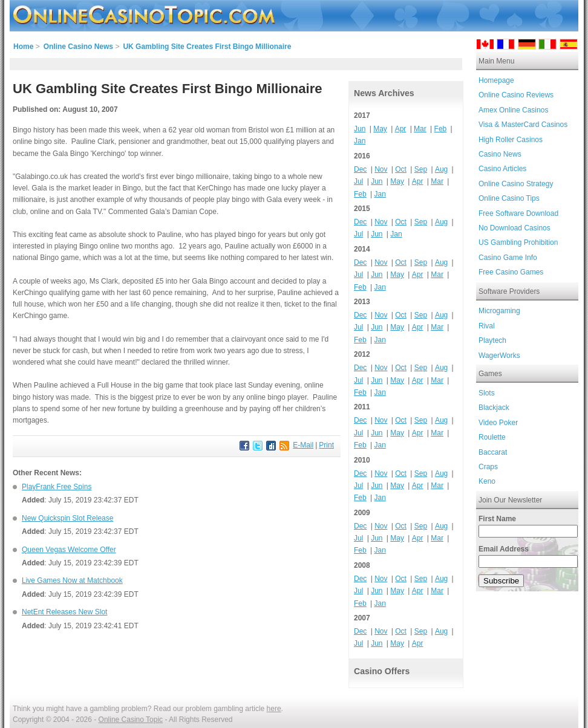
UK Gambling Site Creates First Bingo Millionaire (207, 47)
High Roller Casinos (511, 140)
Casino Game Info (508, 258)
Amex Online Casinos (513, 110)
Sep (421, 169)
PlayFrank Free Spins (57, 487)
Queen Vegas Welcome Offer (69, 550)
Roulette (492, 437)
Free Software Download (518, 213)
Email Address (504, 549)
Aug (441, 169)
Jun (360, 129)
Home (23, 47)
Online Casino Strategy (516, 184)
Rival (487, 326)
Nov (381, 169)
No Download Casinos (514, 228)
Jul (358, 181)
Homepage (496, 80)
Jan (360, 141)
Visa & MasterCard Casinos (523, 125)
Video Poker (498, 423)
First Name (497, 519)
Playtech (492, 340)
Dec (360, 169)
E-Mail (303, 445)
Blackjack (494, 408)
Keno (487, 481)
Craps (488, 467)
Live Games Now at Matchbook (72, 580)
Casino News (500, 154)
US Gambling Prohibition (518, 242)
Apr (401, 129)
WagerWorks (499, 356)
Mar (420, 129)
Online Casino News (78, 47)
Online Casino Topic (131, 720)
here (274, 709)
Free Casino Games (511, 272)
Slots (487, 393)
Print (326, 445)
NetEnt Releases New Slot (64, 612)
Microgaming (499, 311)
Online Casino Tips (509, 198)
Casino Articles (502, 169)
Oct (401, 169)
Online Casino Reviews (516, 95)
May (380, 129)
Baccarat (493, 452)
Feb (441, 129)
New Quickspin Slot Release (67, 518)
